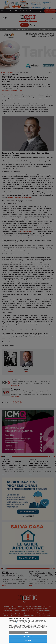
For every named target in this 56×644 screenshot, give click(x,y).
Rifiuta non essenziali (28, 637)
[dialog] (28, 630)
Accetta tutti (28, 641)
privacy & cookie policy (18, 623)
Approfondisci (28, 633)
